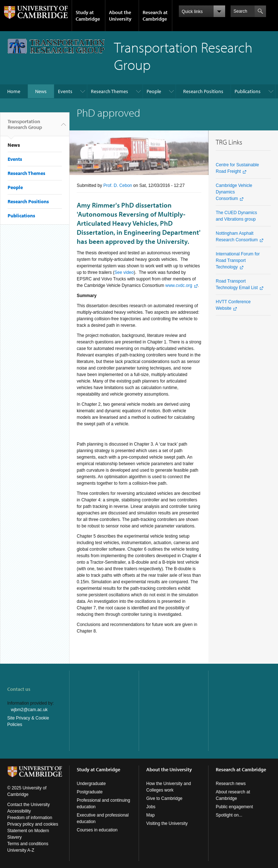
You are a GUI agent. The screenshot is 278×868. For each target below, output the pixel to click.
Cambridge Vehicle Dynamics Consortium (234, 192)
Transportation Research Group (25, 127)
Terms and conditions (28, 844)
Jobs (151, 807)
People (154, 91)
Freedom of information (30, 818)
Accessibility (19, 811)
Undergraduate (91, 784)
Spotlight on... (229, 815)
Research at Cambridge (155, 16)
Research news (231, 784)
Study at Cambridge (88, 16)
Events (65, 91)
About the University (120, 16)
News (41, 91)
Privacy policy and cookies (33, 824)
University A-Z (21, 850)
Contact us (19, 689)
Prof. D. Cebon (117, 185)
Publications (248, 91)
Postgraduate (90, 792)
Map (150, 815)
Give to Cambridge (164, 798)
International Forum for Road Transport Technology (238, 260)
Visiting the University (167, 823)
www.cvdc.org (179, 285)
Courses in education (97, 830)
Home (14, 91)
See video (124, 272)
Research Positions (203, 91)
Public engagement (234, 807)
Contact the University (28, 805)
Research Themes (109, 91)
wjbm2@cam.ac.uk (29, 710)
